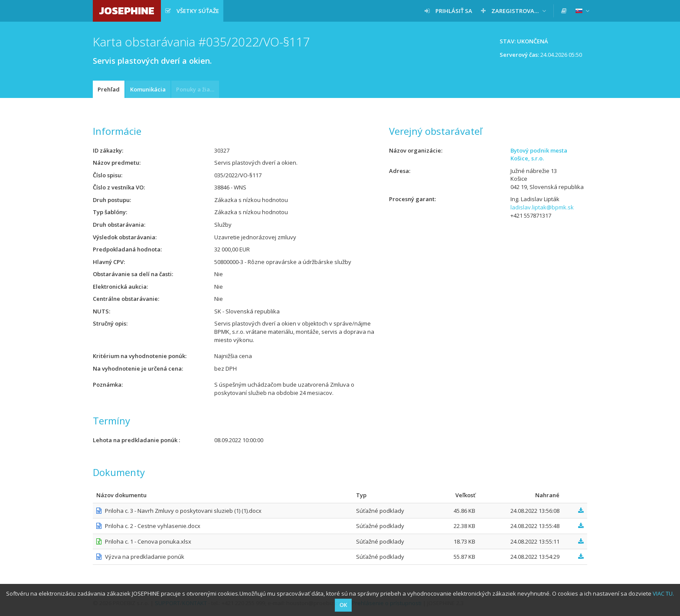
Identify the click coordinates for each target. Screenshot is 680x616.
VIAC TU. (663, 593)
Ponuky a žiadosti (198, 89)
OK (343, 605)
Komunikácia (148, 89)
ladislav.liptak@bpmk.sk (542, 207)
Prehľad (109, 89)
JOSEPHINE (127, 11)
